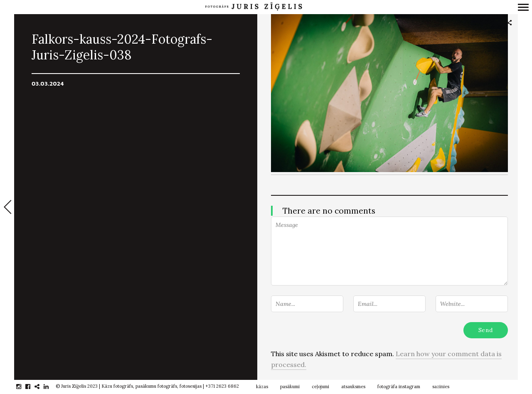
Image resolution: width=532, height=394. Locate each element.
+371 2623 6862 (222, 386)
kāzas (262, 387)
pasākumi (290, 387)
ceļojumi (320, 387)
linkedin (50, 387)
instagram (23, 387)
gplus (41, 387)
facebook (32, 387)
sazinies (441, 387)
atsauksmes (353, 387)
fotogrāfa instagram (399, 387)
